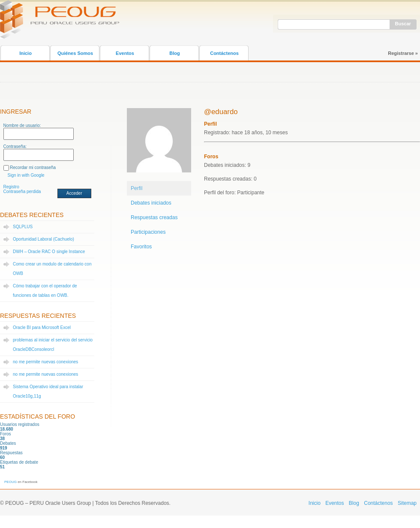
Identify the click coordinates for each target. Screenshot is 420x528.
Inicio (25, 53)
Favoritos (141, 247)
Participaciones (148, 232)
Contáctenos (224, 53)
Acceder (74, 193)
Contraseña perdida (22, 192)
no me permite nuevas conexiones (45, 362)
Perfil (136, 188)
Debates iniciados (151, 203)
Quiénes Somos (75, 53)
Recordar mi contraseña (33, 167)
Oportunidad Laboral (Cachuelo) (43, 239)
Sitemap (407, 503)
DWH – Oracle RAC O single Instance (49, 252)
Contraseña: (15, 146)
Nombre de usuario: (22, 125)
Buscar (403, 24)
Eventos (125, 53)
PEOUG (10, 482)
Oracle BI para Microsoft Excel (42, 327)
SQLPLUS (23, 227)
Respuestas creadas (154, 217)
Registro (11, 187)
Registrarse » (403, 53)
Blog (174, 53)
